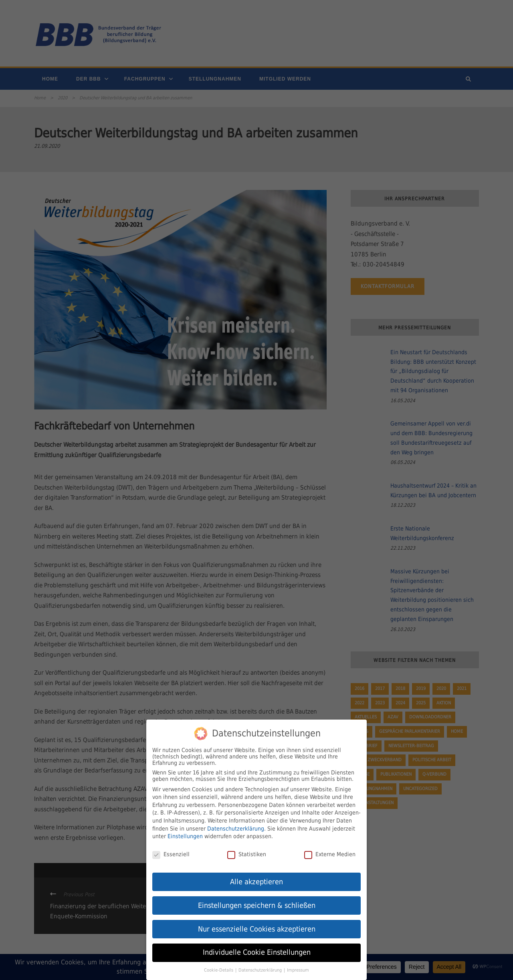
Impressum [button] (298, 968)
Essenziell (171, 852)
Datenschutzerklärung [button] (261, 968)
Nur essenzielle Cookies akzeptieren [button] (257, 927)
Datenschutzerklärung (236, 826)
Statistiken (247, 852)
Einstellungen (185, 834)
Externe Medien (330, 852)
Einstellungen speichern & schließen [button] (257, 903)
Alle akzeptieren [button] (256, 879)
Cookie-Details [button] (219, 968)
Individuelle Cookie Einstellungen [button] (257, 950)
